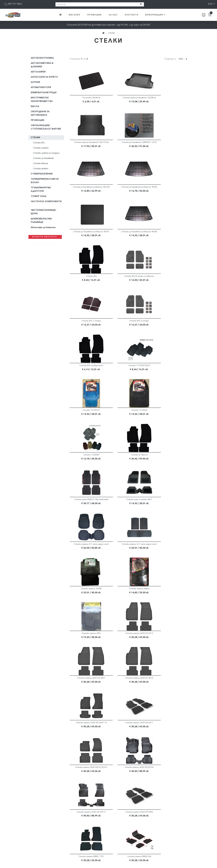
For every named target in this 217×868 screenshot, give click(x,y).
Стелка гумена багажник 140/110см (170, 98)
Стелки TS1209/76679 (129, 281)
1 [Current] (123, 795)
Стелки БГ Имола (170, 325)
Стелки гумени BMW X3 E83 (170, 732)
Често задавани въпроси (165, 834)
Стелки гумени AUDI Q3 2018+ (129, 553)
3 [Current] (135, 795)
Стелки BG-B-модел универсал (88, 236)
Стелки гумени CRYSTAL (88, 776)
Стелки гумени (41, 148)
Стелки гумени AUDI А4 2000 (88, 598)
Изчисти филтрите (45, 237)
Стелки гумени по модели (46, 153)
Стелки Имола (41, 163)
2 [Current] (129, 795)
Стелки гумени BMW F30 (129, 732)
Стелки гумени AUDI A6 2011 (170, 508)
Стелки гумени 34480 (129, 417)
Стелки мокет (41, 169)
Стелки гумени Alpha (170, 417)
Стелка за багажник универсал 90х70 (88, 190)
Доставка (157, 827)
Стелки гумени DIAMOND (170, 776)
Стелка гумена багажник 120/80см (129, 98)
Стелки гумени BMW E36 (170, 598)
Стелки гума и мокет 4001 (129, 370)
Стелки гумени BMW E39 (88, 642)
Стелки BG (170, 189)
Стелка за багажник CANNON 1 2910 (88, 143)
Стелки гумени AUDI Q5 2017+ (170, 553)
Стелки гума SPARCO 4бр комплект (88, 370)
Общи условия (159, 830)
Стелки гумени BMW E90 (129, 687)
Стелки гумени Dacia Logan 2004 (129, 776)
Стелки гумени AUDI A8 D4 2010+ (88, 553)
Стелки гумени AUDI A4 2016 (88, 508)
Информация (155, 15)
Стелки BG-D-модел (170, 236)
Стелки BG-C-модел (129, 236)
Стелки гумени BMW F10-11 (170, 687)
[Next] (142, 795)
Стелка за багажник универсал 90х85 (129, 190)
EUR (210, 4)
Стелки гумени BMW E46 (129, 642)
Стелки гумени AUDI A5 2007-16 (129, 508)
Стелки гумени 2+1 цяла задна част (170, 371)
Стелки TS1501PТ (170, 281)
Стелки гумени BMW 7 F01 (129, 598)
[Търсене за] (100, 4)
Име (182, 59)
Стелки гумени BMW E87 (88, 687)
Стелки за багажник (43, 158)
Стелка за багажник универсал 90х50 (170, 143)
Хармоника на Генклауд (177, 863)
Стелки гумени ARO (88, 464)
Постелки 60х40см (88, 98)
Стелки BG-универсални (88, 281)
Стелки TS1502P (88, 325)
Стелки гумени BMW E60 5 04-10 (170, 642)
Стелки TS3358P (129, 325)
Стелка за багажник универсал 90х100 (129, 143)
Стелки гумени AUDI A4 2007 (170, 464)
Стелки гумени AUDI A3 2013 (129, 464)
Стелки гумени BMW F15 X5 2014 (88, 732)
